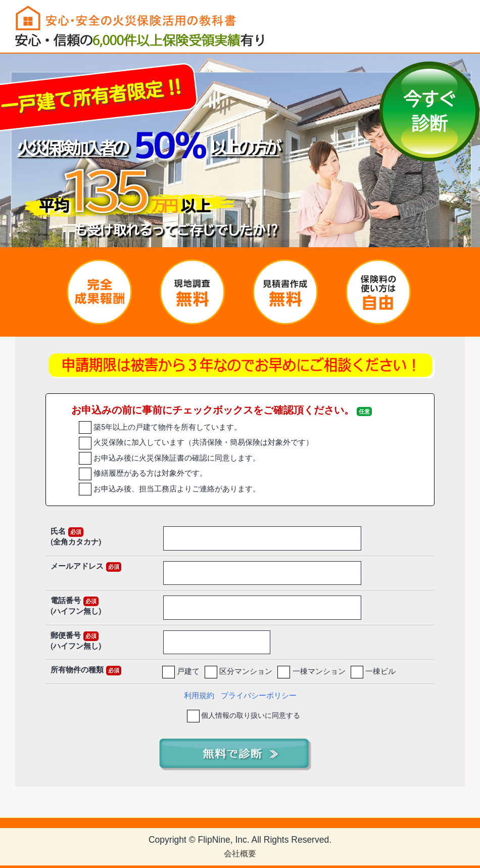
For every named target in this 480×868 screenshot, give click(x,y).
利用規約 (199, 695)
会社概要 (240, 854)
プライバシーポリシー (259, 695)
